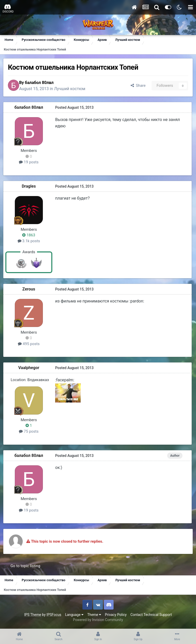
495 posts (29, 345)
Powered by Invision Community (98, 621)
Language (74, 615)
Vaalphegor (30, 369)
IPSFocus (54, 615)
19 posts (30, 163)
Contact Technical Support (151, 615)
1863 (30, 236)
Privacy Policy (116, 615)
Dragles (29, 187)
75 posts (30, 432)
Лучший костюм (74, 89)
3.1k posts (30, 242)
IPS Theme (33, 615)
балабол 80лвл (43, 83)
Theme (94, 615)
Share (137, 86)
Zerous (30, 290)
